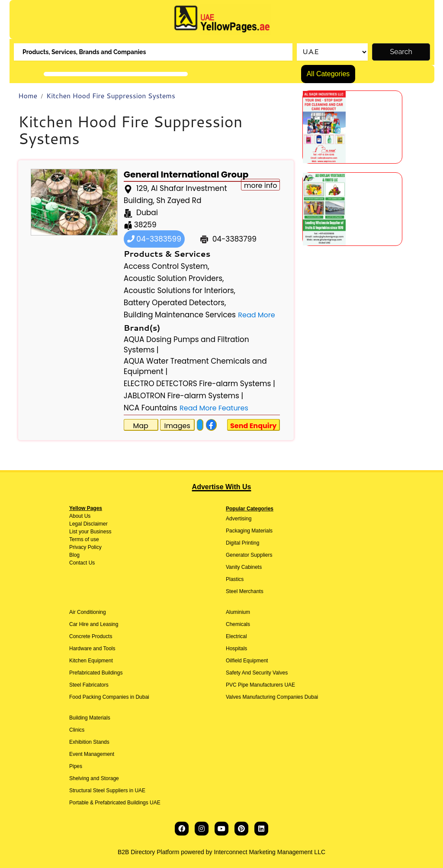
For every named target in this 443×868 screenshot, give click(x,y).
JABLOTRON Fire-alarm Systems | (184, 396)
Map (141, 426)
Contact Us (82, 563)
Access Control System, (167, 266)
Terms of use (84, 539)
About (76, 516)
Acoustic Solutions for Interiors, (180, 290)
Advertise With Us (222, 487)
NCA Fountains (151, 408)
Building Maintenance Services (180, 315)
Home (28, 95)
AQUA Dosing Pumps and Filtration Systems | (186, 345)
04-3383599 (154, 239)
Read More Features (214, 408)
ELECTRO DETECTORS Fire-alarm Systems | (199, 384)
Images (177, 426)
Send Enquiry (254, 426)
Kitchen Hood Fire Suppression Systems (111, 95)
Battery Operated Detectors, (175, 303)
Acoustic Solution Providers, (174, 278)
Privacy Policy (85, 547)
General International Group (186, 174)
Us (87, 516)
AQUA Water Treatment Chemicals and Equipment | (195, 366)
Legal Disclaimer (88, 524)
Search (401, 52)
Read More (256, 315)
